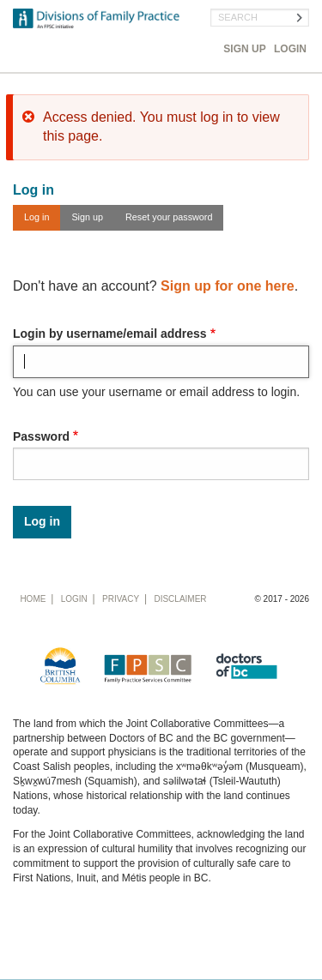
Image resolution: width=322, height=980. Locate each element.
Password (41, 436)
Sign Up (244, 49)
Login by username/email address (110, 334)
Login (290, 49)
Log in (36, 217)
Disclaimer (180, 599)
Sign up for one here (228, 286)
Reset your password (169, 217)
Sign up (87, 217)
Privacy (121, 599)
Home (33, 599)
